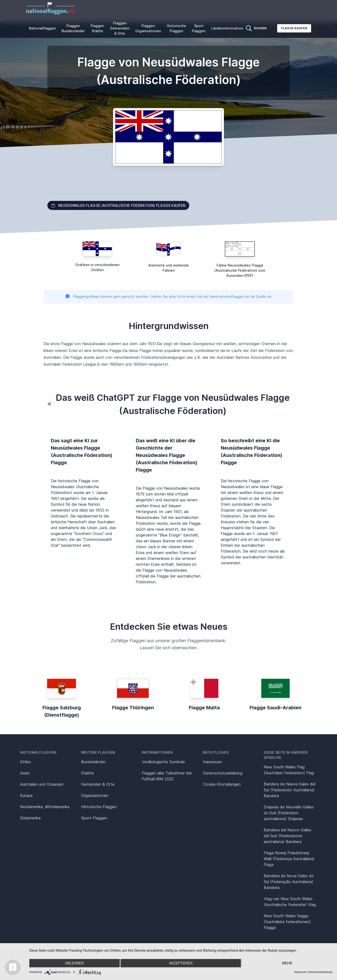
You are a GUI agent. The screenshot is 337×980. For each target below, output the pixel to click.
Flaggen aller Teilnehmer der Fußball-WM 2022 (167, 776)
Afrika (25, 762)
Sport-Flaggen (94, 818)
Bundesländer (93, 762)
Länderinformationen (229, 28)
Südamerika (30, 818)
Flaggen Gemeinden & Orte (120, 28)
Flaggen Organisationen (148, 28)
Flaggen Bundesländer (73, 28)
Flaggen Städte (97, 28)
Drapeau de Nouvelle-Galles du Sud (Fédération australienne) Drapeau (289, 813)
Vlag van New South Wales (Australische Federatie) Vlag (290, 902)
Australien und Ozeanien (42, 784)
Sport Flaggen (199, 28)
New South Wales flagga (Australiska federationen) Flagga (287, 922)
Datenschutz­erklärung (223, 773)
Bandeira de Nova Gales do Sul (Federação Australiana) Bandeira (289, 882)
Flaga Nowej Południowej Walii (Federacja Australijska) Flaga (289, 859)
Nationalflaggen (42, 28)
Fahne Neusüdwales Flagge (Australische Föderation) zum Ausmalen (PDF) (240, 270)
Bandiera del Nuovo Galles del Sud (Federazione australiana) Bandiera (288, 836)
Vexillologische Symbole (163, 762)
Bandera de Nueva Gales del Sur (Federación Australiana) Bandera (290, 790)
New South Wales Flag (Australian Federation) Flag (289, 770)
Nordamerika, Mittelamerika (45, 807)
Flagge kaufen (294, 28)
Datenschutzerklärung (320, 972)
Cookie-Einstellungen (222, 784)
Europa (26, 795)
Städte (87, 773)
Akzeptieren (181, 963)
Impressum (212, 762)
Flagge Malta (204, 708)
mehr (287, 963)
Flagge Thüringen (133, 708)
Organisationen (95, 795)
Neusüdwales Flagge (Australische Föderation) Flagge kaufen (118, 205)
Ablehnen (74, 963)
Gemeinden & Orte (98, 784)
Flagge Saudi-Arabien (275, 708)
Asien (25, 773)
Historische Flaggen (176, 28)
